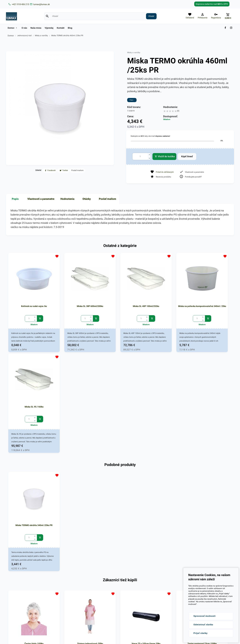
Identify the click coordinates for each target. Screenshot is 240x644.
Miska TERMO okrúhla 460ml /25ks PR (67, 36)
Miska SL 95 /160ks (211, 296)
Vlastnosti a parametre (41, 199)
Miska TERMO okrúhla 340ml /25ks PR (29, 404)
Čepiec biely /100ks (29, 511)
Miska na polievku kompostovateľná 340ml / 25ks (166, 297)
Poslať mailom (108, 199)
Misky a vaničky (41, 36)
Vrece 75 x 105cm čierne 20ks (120, 511)
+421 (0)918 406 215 (21, 589)
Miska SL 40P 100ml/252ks (120, 296)
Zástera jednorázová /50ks (74, 511)
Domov (11, 36)
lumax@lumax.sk (20, 593)
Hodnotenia (67, 199)
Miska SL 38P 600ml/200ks (74, 296)
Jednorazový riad (24, 36)
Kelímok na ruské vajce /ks (29, 296)
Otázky (87, 199)
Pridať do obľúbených (165, 172)
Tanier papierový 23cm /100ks (166, 511)
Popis (15, 199)
